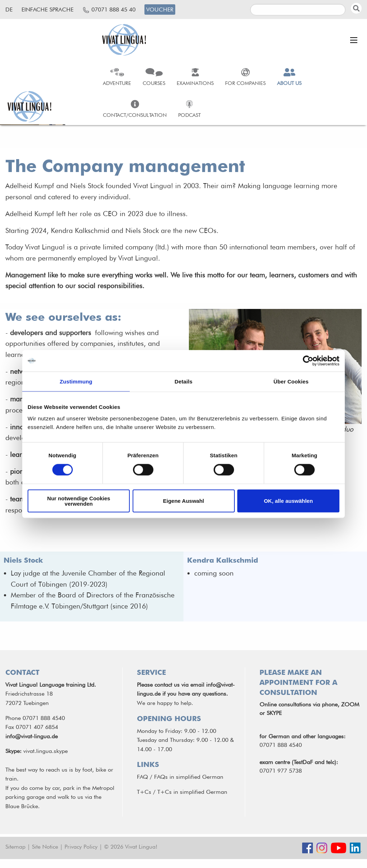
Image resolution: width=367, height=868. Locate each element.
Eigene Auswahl (183, 501)
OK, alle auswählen (288, 501)
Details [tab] (183, 381)
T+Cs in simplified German (192, 792)
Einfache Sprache (47, 9)
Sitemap (15, 847)
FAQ (142, 777)
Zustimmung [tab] (76, 381)
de (9, 9)
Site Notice (45, 847)
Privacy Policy (81, 847)
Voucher (160, 9)
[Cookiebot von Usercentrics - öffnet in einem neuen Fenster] (308, 361)
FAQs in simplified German (189, 777)
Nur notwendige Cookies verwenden (79, 501)
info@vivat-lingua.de (32, 736)
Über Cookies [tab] (291, 381)
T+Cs (144, 792)
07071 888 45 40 (113, 9)
